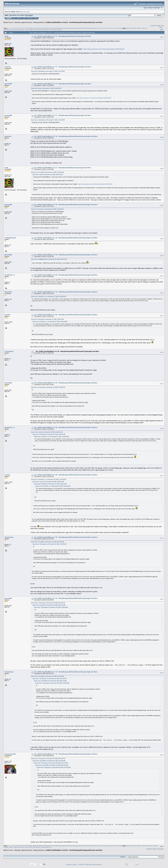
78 (26, 28)
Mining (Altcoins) (39, 22)
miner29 (7, 67)
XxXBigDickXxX (10, 238)
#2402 (162, 68)
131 (7, 30)
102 (73, 28)
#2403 (162, 85)
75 (20, 28)
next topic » (161, 26)
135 (18, 30)
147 (50, 30)
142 (37, 30)
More (36, 18)
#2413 (162, 352)
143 (39, 30)
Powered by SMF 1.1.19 (73, 864)
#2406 (162, 169)
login (22, 12)
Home (9, 18)
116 (111, 28)
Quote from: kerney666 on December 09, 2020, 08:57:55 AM (47, 542)
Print (162, 30)
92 (53, 28)
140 (31, 30)
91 (51, 28)
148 (52, 30)
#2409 (162, 256)
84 (37, 28)
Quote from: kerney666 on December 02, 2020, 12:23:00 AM (47, 172)
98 (64, 28)
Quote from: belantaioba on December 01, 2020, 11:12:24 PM (48, 71)
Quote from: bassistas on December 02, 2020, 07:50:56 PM (47, 209)
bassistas (8, 136)
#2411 (162, 293)
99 (66, 28)
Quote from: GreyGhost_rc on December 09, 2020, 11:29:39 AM (49, 479)
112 (100, 28)
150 (58, 30)
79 (28, 28)
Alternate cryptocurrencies (23, 22)
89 (47, 28)
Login (24, 18)
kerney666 (8, 84)
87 (43, 28)
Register (30, 18)
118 (116, 28)
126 (138, 28)
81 (32, 28)
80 (30, 28)
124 (133, 28)
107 (87, 28)
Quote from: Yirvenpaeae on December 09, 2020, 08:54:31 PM (48, 759)
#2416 (162, 476)
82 (34, 28)
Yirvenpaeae (9, 351)
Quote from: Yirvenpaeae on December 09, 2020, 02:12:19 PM (48, 603)
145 (44, 30)
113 (103, 28)
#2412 (162, 316)
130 (5, 30)
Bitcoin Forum (8, 22)
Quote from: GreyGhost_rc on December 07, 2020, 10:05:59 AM (49, 297)
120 (121, 28)
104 (79, 28)
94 (56, 28)
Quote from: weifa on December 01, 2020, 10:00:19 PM (46, 88)
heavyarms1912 (10, 754)
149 (55, 30)
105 (81, 28)
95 (58, 28)
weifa (6, 36)
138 (26, 30)
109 (92, 28)
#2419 (162, 673)
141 (34, 30)
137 (23, 30)
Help (14, 18)
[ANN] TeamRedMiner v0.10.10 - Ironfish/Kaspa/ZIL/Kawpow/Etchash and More (74, 22)
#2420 (162, 755)
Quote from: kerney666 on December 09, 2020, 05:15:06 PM (47, 676)
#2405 (162, 137)
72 (15, 28)
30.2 (26, 15)
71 (13, 28)
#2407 (162, 205)
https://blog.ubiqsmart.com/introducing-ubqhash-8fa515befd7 (104, 49)
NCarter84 (8, 292)
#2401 (162, 37)
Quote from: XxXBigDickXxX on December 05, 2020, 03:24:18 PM (49, 259)
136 (21, 30)
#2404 (162, 116)
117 (113, 28)
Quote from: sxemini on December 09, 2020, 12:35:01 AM (47, 432)
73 (17, 28)
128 (143, 28)
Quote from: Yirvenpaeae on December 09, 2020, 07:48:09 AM (48, 387)
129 (146, 28)
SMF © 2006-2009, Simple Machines (91, 864)
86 (41, 28)
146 (47, 30)
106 (84, 28)
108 (89, 28)
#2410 (162, 276)
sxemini (7, 315)
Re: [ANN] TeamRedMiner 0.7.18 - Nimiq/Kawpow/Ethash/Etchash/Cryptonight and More (66, 136)
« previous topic (155, 26)
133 (13, 30)
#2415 (162, 428)
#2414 (162, 384)
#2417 (162, 538)
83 (35, 28)
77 (24, 28)
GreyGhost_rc (10, 275)
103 (76, 28)
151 (60, 30)
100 (68, 28)
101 (71, 28)
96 (60, 28)
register (27, 12)
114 (105, 28)
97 (62, 28)
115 (108, 28)
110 (95, 28)
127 (141, 28)
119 (119, 28)
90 (49, 28)
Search (19, 18)
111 (97, 28)
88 (45, 28)
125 (135, 28)
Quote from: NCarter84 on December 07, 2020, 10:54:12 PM (47, 319)
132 (10, 30)
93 (54, 28)
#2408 (162, 239)
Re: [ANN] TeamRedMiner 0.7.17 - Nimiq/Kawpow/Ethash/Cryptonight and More (63, 36)
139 (29, 30)
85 (39, 28)
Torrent (30, 15)
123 (130, 28)
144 (42, 30)
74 (18, 28)
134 (15, 30)
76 (22, 28)
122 (127, 28)
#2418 (162, 599)
